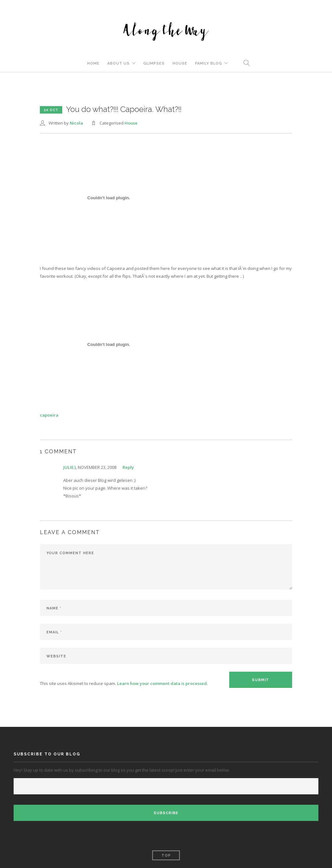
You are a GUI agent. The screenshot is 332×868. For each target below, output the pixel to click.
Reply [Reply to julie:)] (128, 467)
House (180, 63)
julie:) (70, 467)
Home (93, 63)
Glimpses (154, 63)
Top (166, 856)
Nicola (76, 123)
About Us (119, 63)
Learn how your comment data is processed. (162, 683)
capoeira (49, 415)
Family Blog (209, 63)
